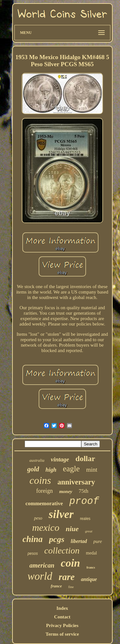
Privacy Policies (62, 625)
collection (62, 550)
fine (71, 587)
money (66, 491)
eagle (71, 469)
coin (70, 563)
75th (84, 491)
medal (92, 553)
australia (37, 460)
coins (40, 480)
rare (67, 577)
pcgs (57, 539)
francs (91, 567)
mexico (46, 527)
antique (89, 579)
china (32, 539)
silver (61, 514)
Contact (62, 617)
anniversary (76, 482)
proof (84, 501)
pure (98, 541)
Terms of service (62, 634)
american (42, 565)
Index (62, 608)
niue (72, 529)
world (40, 576)
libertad (79, 541)
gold (33, 469)
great (89, 531)
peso (38, 518)
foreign (44, 491)
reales (85, 519)
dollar (85, 459)
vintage (60, 459)
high (51, 470)
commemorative (44, 503)
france (56, 586)
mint (92, 470)
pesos (33, 554)
